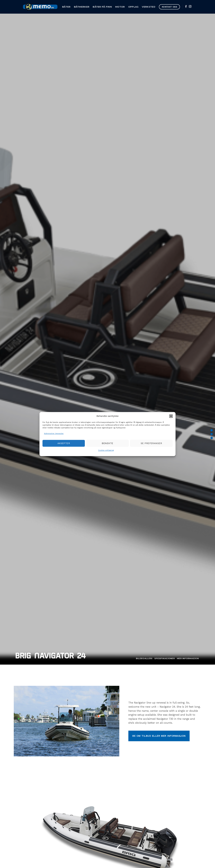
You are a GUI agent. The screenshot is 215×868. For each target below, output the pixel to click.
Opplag (133, 7)
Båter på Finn (102, 7)
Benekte (107, 443)
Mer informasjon (188, 658)
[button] (171, 416)
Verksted (148, 7)
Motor (120, 7)
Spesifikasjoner (165, 658)
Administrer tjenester (54, 433)
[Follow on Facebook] (186, 7)
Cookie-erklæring (106, 450)
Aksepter (64, 443)
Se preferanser (151, 443)
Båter (66, 7)
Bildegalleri (144, 658)
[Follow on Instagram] (190, 7)
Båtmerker (82, 7)
